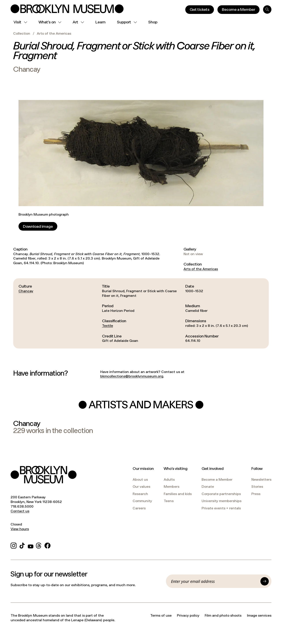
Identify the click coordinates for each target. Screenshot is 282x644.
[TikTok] (22, 545)
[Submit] (265, 581)
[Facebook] (47, 545)
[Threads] (39, 545)
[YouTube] (31, 545)
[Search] (267, 9)
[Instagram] (14, 545)
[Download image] (38, 226)
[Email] (214, 581)
